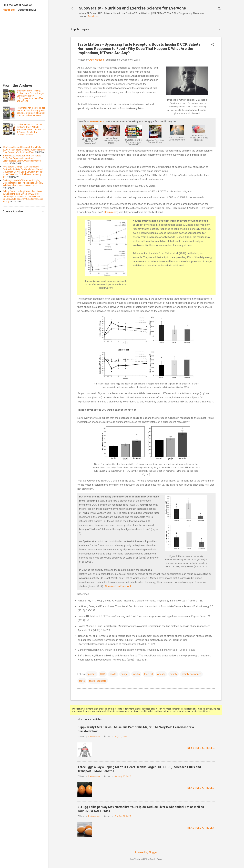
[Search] (219, 9)
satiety (174, 674)
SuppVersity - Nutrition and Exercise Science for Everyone (132, 8)
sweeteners (97, 121)
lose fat (149, 674)
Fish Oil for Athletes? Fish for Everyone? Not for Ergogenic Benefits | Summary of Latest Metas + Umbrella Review (31, 112)
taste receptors (98, 681)
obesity (161, 674)
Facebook (93, 16)
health (113, 674)
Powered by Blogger (146, 852)
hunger (125, 674)
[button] (213, 45)
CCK (103, 674)
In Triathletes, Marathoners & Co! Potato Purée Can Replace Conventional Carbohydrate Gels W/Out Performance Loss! (22, 159)
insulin (136, 674)
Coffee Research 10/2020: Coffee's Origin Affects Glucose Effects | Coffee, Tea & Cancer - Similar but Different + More (31, 130)
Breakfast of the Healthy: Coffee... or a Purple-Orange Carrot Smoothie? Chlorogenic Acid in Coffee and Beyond (30, 96)
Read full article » (201, 748)
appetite (91, 674)
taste (82, 681)
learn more (111, 212)
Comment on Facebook (118, 586)
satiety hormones (191, 674)
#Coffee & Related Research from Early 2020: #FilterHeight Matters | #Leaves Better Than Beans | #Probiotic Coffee (24, 150)
